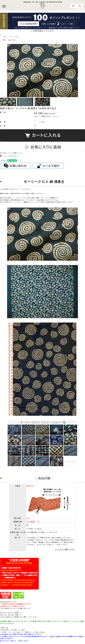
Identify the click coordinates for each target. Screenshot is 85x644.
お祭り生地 (12, 40)
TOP (1, 35)
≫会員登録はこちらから (42, 31)
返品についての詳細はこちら (13, 153)
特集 (4, 40)
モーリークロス (14, 37)
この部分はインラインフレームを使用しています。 (42, 444)
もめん (5, 37)
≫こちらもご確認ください (65, 549)
